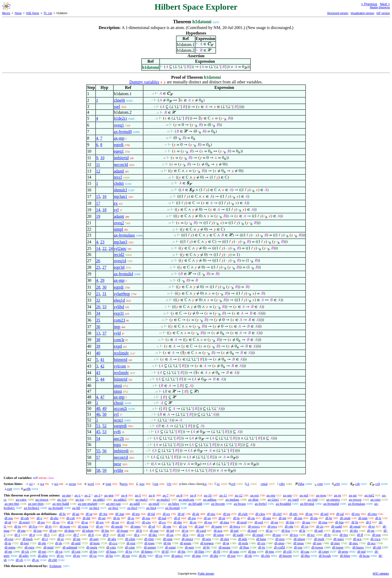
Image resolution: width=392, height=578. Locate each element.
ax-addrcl (120, 499)
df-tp (236, 518)
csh (357, 484)
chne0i (119, 100)
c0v (338, 484)
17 (98, 203)
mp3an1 (121, 196)
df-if (177, 518)
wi (31, 484)
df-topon (317, 547)
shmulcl (121, 190)
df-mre (335, 543)
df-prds (243, 543)
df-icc (311, 535)
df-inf (170, 531)
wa (42, 484)
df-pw (192, 518)
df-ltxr (286, 531)
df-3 (17, 535)
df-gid (361, 551)
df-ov (100, 526)
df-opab (345, 518)
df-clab (243, 514)
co (205, 484)
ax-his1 (94, 508)
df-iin (314, 518)
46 (98, 414)
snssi (118, 385)
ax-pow (321, 495)
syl (116, 210)
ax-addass (210, 499)
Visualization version (362, 13)
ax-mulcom (186, 499)
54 (98, 439)
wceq (72, 484)
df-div (354, 531)
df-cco (113, 543)
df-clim (130, 539)
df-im (77, 539)
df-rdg (289, 526)
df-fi (139, 531)
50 (104, 414)
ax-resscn (42, 499)
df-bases (358, 547)
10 (102, 158)
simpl (119, 229)
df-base (261, 539)
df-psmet (150, 547)
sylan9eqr (122, 294)
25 (98, 267)
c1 (248, 484)
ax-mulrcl (163, 499)
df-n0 (121, 535)
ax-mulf (154, 504)
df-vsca (376, 539)
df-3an (120, 514)
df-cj (45, 539)
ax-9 (193, 495)
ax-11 (223, 495)
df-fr (71, 522)
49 (104, 408)
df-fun (339, 522)
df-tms (270, 551)
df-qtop (279, 543)
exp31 (119, 313)
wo (56, 484)
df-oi (185, 531)
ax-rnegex (333, 499)
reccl (118, 177)
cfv (169, 484)
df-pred (242, 522)
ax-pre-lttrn (36, 504)
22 (104, 248)
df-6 (62, 535)
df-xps (317, 543)
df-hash (28, 539)
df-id (8, 522)
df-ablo (43, 556)
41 (102, 360)
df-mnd (48, 547)
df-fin (105, 531)
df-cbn (265, 556)
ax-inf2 (369, 495)
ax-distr (254, 499)
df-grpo (343, 551)
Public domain (206, 574)
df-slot (225, 539)
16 (104, 196)
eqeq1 (119, 151)
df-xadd (238, 535)
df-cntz (111, 547)
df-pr (222, 518)
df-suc (306, 522)
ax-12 (239, 495)
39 (98, 346)
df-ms (252, 551)
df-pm (21, 531)
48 (98, 408)
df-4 (32, 535)
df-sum (168, 539)
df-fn (355, 522)
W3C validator (381, 574)
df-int (282, 518)
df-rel (130, 522)
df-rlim (149, 539)
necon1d (121, 457)
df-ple (42, 543)
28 (98, 287)
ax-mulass (232, 499)
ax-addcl (99, 499)
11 (98, 165)
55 (98, 451)
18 (104, 210)
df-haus (111, 551)
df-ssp (231, 556)
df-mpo (136, 526)
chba (301, 484)
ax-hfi (76, 508)
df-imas (299, 543)
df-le (302, 531)
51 (98, 426)
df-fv (49, 526)
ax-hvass (240, 504)
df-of (152, 526)
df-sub (319, 531)
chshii (119, 183)
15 (98, 196)
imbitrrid (121, 158)
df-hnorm (285, 556)
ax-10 (208, 495)
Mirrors (6, 13)
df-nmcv (177, 556)
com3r (119, 340)
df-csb (71, 518)
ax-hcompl (173, 508)
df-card (201, 531)
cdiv (282, 484)
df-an (76, 514)
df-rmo (372, 514)
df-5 (47, 535)
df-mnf (252, 531)
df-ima (224, 522)
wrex (124, 484)
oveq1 (119, 125)
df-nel (324, 514)
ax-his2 (113, 508)
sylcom (120, 366)
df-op (251, 518)
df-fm (182, 551)
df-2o (320, 526)
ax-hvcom (218, 504)
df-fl (360, 535)
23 (102, 242)
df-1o (305, 526)
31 (104, 294)
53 (104, 432)
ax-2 (87, 495)
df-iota (323, 522)
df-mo (211, 514)
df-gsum (186, 543)
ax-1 (78, 495)
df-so (56, 522)
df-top (298, 547)
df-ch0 (53, 560)
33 (104, 307)
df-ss (131, 518)
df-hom (95, 543)
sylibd (119, 307)
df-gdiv (24, 556)
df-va (93, 556)
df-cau (305, 551)
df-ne (309, 514)
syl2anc (120, 248)
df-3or (103, 514)
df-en (53, 531)
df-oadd (336, 526)
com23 (120, 320)
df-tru (136, 514)
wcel (91, 484)
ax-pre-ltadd (61, 504)
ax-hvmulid (124, 274)
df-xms (234, 551)
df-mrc (353, 543)
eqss (118, 445)
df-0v (143, 556)
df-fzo (344, 535)
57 (98, 457)
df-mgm (10, 547)
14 (98, 210)
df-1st (183, 526)
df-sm (126, 556)
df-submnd (70, 547)
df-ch (19, 560)
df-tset (24, 543)
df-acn (218, 531)
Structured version (338, 13)
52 (104, 426)
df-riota (83, 526)
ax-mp (119, 138)
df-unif (76, 543)
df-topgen (207, 543)
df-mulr (319, 539)
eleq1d (119, 300)
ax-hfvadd (195, 504)
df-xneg (218, 535)
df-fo (18, 526)
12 (98, 171)
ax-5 (138, 495)
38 (98, 340)
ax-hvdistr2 (31, 508)
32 (98, 300)
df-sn (207, 518)
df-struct (188, 539)
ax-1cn (62, 499)
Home (18, 13)
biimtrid (121, 360)
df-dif (86, 518)
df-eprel (24, 522)
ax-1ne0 (293, 499)
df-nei (42, 551)
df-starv (339, 539)
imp (117, 327)
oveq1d (120, 261)
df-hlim (345, 556)
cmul (264, 484)
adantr (119, 216)
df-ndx (243, 539)
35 (98, 320)
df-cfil (287, 551)
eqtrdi (119, 145)
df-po (41, 522)
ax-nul (304, 495)
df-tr (378, 518)
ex (116, 203)
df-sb (196, 514)
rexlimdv (121, 353)
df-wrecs (254, 526)
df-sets (207, 539)
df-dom (69, 531)
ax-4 (124, 495)
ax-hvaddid (283, 504)
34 (98, 313)
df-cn (59, 551)
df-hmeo (147, 551)
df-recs (272, 526)
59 (104, 470)
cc (218, 484)
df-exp (9, 539)
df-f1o (33, 526)
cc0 (233, 484)
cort (9, 489)
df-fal (151, 514)
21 (98, 294)
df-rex (356, 514)
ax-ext (254, 495)
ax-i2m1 (273, 499)
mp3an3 (121, 242)
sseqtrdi (120, 426)
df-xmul (258, 535)
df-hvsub (325, 556)
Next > (385, 4)
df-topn (149, 543)
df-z (137, 535)
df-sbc (54, 518)
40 (98, 353)
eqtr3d (119, 267)
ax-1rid (313, 499)
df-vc (60, 556)
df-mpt (363, 518)
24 (111, 248)
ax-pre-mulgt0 (87, 504)
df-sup (154, 531)
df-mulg (92, 547)
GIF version (383, 13)
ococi (118, 420)
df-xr (269, 531)
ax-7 (165, 495)
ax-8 (179, 495)
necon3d (121, 165)
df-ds (59, 543)
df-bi (62, 514)
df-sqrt (94, 539)
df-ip (8, 543)
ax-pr (338, 495)
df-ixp (38, 531)
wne (108, 484)
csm (320, 484)
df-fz (327, 535)
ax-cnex (21, 499)
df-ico (294, 535)
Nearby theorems (380, 7)
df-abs (112, 539)
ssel (117, 107)
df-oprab (117, 526)
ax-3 (97, 495)
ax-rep (271, 495)
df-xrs (261, 543)
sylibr (119, 470)
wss (142, 484)
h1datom (55, 566)
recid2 (119, 254)
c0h (28, 489)
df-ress (280, 539)
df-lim (290, 522)
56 (104, 451)
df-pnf (234, 531)
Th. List (48, 13)
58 (98, 470)
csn (156, 484)
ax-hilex (174, 504)
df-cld (377, 547)
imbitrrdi (121, 451)
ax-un (353, 495)
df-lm (93, 551)
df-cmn (130, 547)
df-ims (196, 556)
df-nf (181, 514)
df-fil (165, 551)
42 (102, 366)
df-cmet (324, 551)
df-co (162, 522)
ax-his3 (132, 508)
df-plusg (299, 539)
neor (118, 464)
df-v (39, 518)
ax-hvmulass (124, 235)
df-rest (131, 543)
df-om (167, 526)
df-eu (227, 514)
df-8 (91, 535)
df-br (329, 518)
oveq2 (119, 223)
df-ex (166, 514)
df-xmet (170, 547)
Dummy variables (144, 82)
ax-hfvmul (307, 504)
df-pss (146, 518)
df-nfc (294, 514)
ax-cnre (376, 499)
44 (102, 379)
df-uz (170, 535)
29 (102, 280)
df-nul (162, 518)
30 (104, 287)
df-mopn (224, 547)
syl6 (117, 432)
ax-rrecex (355, 499)
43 (98, 373)
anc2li (119, 439)
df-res (208, 522)
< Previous (369, 4)
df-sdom (88, 531)
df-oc (36, 560)
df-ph (248, 556)
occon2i (121, 408)
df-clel (277, 514)
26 (98, 261)
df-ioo (277, 535)
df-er (371, 526)
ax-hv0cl (261, 504)
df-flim (199, 551)
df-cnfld (279, 547)
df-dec (153, 535)
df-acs (371, 543)
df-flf (217, 551)
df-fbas (244, 547)
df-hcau (364, 556)
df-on (274, 522)
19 (98, 216)
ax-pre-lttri (12, 504)
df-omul (355, 526)
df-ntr (8, 551)
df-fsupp (122, 531)
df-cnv (147, 522)
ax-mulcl (142, 499)
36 (98, 327)
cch (378, 484)
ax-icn (80, 499)
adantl (119, 171)
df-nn (371, 531)
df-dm (178, 522)
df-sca (357, 539)
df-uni (267, 518)
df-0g (167, 543)
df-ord (259, 522)
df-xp (115, 522)
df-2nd (199, 526)
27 (104, 267)
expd (118, 346)
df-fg (261, 547)
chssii (119, 403)
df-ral (340, 514)
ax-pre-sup (114, 504)
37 (104, 333)
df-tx (129, 551)
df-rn (193, 522)
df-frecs (235, 526)
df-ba (109, 556)
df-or (89, 514)
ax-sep (287, 495)
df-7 (76, 535)
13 (98, 333)
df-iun (298, 518)
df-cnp (76, 551)
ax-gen (109, 495)
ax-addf (135, 504)
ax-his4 (151, 508)
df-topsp (338, 547)
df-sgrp (30, 547)
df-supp (217, 526)
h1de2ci (121, 118)
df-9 (106, 535)
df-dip (214, 556)
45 (98, 432)
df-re (60, 539)
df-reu (9, 518)
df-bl (206, 547)
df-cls (25, 551)
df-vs (159, 556)
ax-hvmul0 (123, 132)
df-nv (77, 556)
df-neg (336, 531)
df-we (100, 522)
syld (117, 333)
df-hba (305, 556)
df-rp (201, 535)
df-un (102, 518)
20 (98, 307)
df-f (368, 522)
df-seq (376, 535)
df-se (85, 522)
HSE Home (33, 13)
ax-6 (152, 495)
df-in (116, 518)
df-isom (65, 526)
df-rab (25, 518)
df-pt (226, 543)
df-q (185, 535)
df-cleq (260, 514)
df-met (189, 547)
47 (102, 397)
